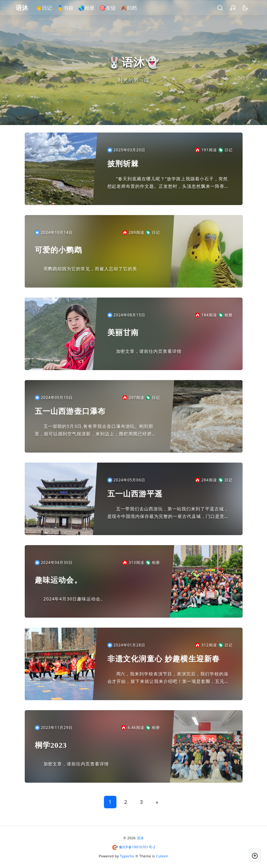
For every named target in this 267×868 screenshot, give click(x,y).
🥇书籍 (69, 8)
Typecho (127, 856)
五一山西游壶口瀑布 (70, 411)
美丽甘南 (123, 333)
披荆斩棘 (123, 164)
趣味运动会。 (58, 580)
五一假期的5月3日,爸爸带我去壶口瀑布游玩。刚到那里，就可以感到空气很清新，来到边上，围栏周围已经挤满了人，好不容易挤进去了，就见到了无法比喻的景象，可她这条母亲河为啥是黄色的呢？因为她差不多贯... (96, 430)
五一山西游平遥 (135, 494)
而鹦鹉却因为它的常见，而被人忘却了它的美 (90, 269)
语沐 (140, 838)
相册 (225, 315)
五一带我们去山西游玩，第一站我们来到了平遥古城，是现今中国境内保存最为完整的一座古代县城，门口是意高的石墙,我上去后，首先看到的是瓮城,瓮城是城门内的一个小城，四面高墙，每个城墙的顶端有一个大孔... (170, 513)
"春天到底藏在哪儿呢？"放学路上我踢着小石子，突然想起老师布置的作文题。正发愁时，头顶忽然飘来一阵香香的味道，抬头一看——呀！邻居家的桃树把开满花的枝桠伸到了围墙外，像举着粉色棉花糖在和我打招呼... (168, 183)
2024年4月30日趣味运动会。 (74, 599)
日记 (225, 150)
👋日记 (47, 8)
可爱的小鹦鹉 (58, 250)
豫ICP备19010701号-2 (137, 847)
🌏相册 (90, 8)
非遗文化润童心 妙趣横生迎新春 (164, 659)
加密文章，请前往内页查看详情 (149, 351)
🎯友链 (111, 8)
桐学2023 (51, 745)
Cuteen (162, 856)
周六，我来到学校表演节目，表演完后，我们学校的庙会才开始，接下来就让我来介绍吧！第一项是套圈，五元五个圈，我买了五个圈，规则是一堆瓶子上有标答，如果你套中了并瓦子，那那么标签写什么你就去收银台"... (168, 678)
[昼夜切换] (242, 8)
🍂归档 (132, 8)
